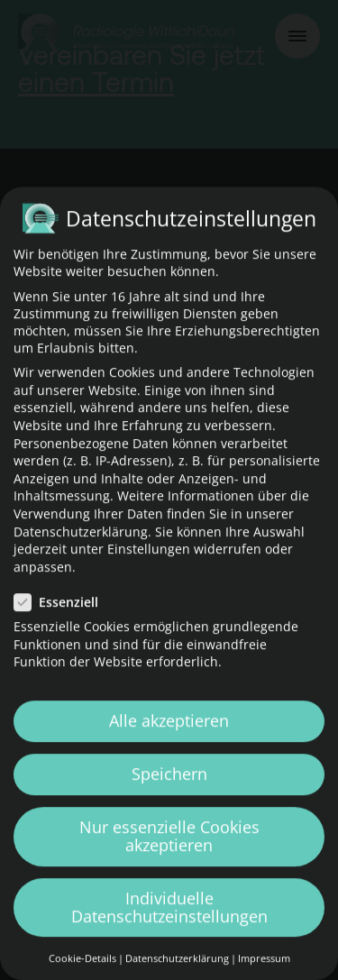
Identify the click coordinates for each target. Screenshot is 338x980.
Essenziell (62, 622)
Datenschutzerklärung (81, 550)
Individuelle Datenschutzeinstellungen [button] (169, 926)
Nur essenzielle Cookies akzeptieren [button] (169, 856)
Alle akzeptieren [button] (169, 740)
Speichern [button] (169, 793)
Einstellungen (149, 568)
